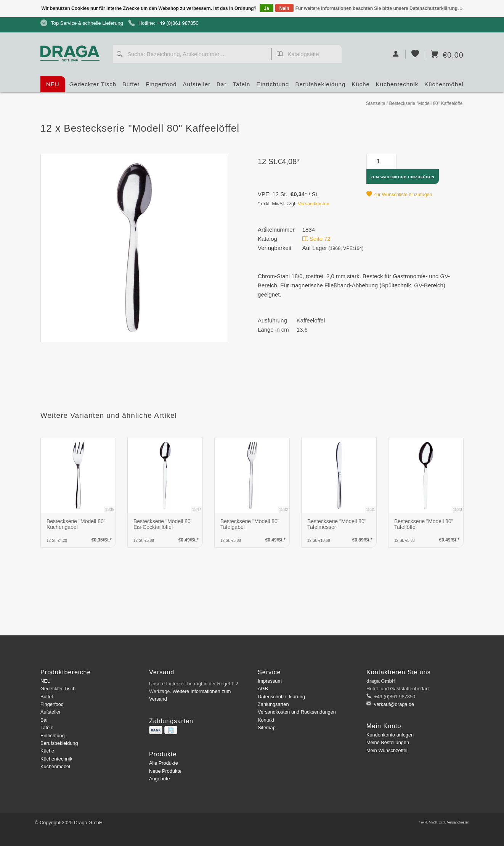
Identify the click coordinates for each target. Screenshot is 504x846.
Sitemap (267, 728)
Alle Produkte (164, 763)
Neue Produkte (165, 771)
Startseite (376, 103)
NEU (53, 84)
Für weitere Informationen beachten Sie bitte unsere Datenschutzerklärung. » (379, 8)
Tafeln (241, 87)
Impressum (270, 681)
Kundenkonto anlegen (390, 735)
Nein (284, 8)
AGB (263, 689)
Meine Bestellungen (388, 742)
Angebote (160, 779)
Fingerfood (161, 87)
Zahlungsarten (273, 704)
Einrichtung (273, 87)
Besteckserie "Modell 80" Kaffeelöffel (426, 103)
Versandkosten (314, 204)
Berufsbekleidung (320, 87)
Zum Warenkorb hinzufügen (403, 177)
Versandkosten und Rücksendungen (297, 712)
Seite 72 (316, 239)
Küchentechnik (397, 87)
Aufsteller (197, 87)
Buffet (131, 87)
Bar (222, 87)
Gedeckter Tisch (93, 87)
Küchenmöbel (444, 87)
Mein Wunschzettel (387, 750)
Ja (266, 8)
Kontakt (266, 720)
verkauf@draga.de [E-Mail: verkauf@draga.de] (394, 704)
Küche (361, 87)
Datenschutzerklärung (281, 697)
